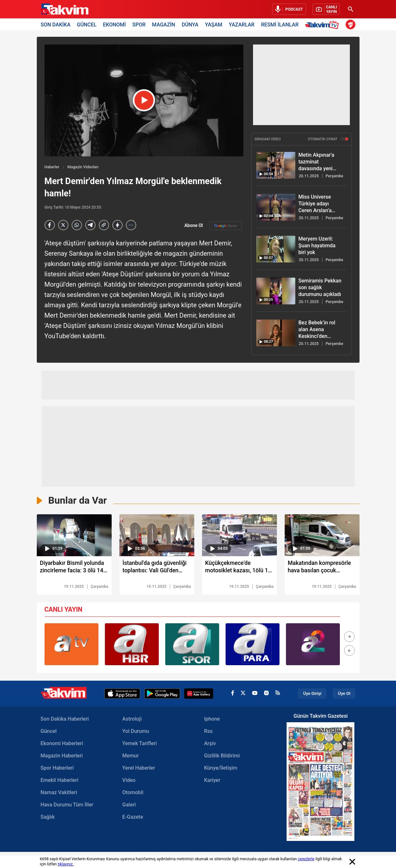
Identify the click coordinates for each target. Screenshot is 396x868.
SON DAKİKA (56, 24)
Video (129, 780)
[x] (243, 694)
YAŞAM (214, 24)
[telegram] (90, 225)
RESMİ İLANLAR (280, 24)
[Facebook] (50, 225)
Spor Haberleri (57, 768)
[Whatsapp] (77, 225)
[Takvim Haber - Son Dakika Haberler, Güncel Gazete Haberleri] (64, 9)
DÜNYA (190, 24)
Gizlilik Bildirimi (222, 756)
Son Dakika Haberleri (65, 719)
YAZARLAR (242, 24)
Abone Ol (213, 226)
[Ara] (351, 9)
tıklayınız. (66, 864)
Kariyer (212, 780)
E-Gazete (133, 817)
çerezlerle (306, 859)
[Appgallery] (199, 694)
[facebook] (233, 694)
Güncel (49, 731)
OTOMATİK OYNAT (328, 139)
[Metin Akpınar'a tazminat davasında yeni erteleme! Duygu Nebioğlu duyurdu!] (276, 165)
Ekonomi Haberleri (62, 744)
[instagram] (266, 694)
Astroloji (132, 719)
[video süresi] (74, 535)
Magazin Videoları (83, 167)
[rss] (278, 694)
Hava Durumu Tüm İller (67, 805)
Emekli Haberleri (60, 780)
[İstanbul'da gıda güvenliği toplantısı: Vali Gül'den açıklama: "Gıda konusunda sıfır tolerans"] (157, 569)
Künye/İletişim (221, 768)
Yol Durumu (136, 731)
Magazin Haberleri (62, 756)
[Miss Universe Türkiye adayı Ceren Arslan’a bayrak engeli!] (276, 207)
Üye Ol (344, 694)
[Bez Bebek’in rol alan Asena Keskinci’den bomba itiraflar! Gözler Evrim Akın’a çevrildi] (276, 333)
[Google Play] (162, 694)
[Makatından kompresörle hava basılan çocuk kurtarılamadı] (322, 569)
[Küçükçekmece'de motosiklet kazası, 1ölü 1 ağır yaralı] (239, 569)
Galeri (129, 805)
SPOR (139, 24)
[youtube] (255, 694)
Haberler (52, 167)
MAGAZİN (164, 24)
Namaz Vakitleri (59, 793)
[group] (71, 645)
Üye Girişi (312, 694)
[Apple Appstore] (122, 694)
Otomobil (133, 793)
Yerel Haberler (139, 768)
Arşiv (210, 744)
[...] (131, 225)
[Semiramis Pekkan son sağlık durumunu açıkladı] (276, 291)
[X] (63, 225)
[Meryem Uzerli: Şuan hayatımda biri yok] (276, 249)
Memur (131, 756)
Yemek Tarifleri (140, 744)
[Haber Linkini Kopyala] (104, 225)
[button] (349, 637)
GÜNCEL (87, 24)
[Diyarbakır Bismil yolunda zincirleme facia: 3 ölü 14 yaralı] (74, 569)
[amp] (117, 225)
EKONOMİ (114, 24)
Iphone (212, 719)
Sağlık (48, 817)
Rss (208, 731)
